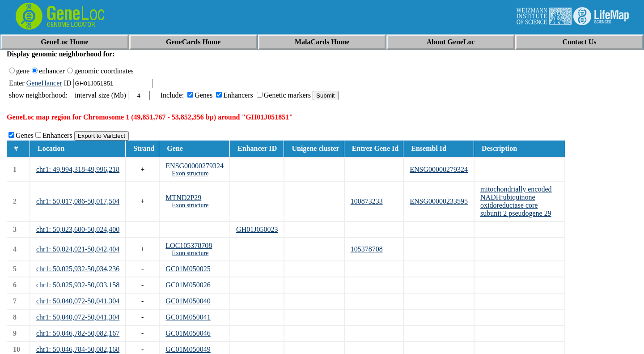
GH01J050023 (257, 229)
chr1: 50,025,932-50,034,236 (78, 269)
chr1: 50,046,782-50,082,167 (78, 333)
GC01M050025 (188, 269)
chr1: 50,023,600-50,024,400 (78, 229)
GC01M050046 (188, 333)
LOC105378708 (189, 245)
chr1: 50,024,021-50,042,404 (78, 249)
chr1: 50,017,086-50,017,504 (78, 201)
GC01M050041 (188, 317)
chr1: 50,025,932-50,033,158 (78, 285)
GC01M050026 (188, 285)
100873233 (367, 201)
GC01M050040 (188, 301)
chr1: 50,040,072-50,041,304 (78, 301)
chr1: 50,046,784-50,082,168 (78, 349)
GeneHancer (44, 83)
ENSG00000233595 (439, 201)
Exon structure (190, 173)
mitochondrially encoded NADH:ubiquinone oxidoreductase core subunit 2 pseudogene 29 (516, 201)
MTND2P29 (183, 198)
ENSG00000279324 (195, 166)
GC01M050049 (188, 349)
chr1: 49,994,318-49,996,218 (78, 169)
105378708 (367, 249)
